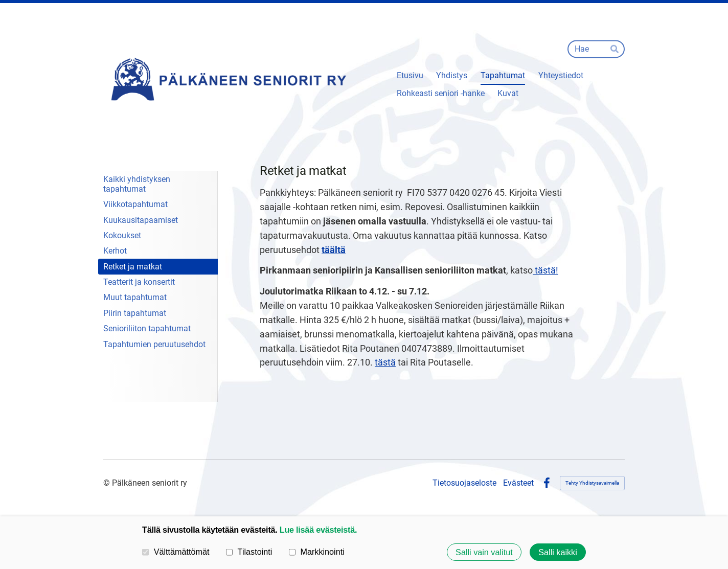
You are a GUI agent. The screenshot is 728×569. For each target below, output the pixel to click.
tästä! (545, 270)
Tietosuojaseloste (464, 483)
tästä (385, 362)
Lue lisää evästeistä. (318, 530)
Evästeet (518, 483)
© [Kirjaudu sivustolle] (108, 483)
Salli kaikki (558, 552)
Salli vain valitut (484, 552)
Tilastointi (249, 552)
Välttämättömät (176, 552)
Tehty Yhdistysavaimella (592, 483)
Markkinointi (317, 552)
